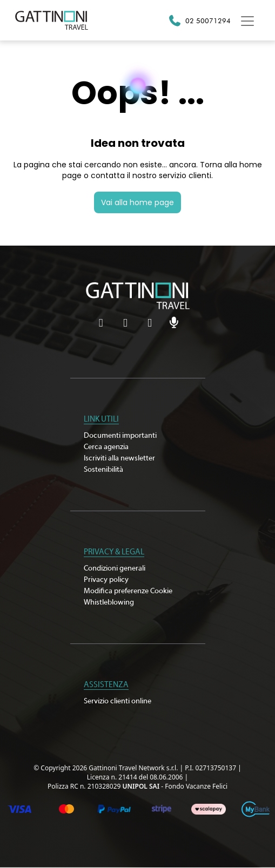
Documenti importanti (120, 436)
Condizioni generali (115, 568)
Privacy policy (106, 580)
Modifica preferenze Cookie (128, 591)
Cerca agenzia (106, 447)
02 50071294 (208, 21)
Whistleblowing (109, 602)
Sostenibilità (103, 470)
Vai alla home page (137, 202)
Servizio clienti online (118, 701)
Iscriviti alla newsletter (119, 458)
